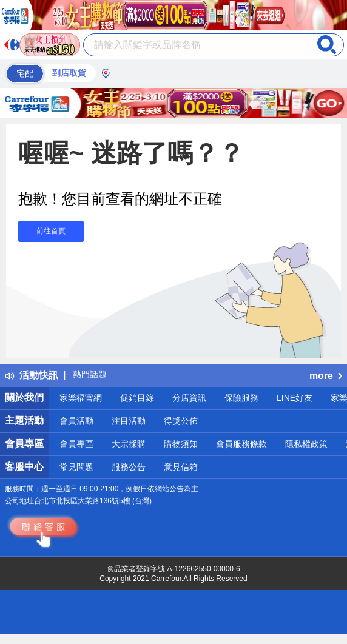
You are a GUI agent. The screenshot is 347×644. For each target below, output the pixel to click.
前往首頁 (51, 231)
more (326, 376)
